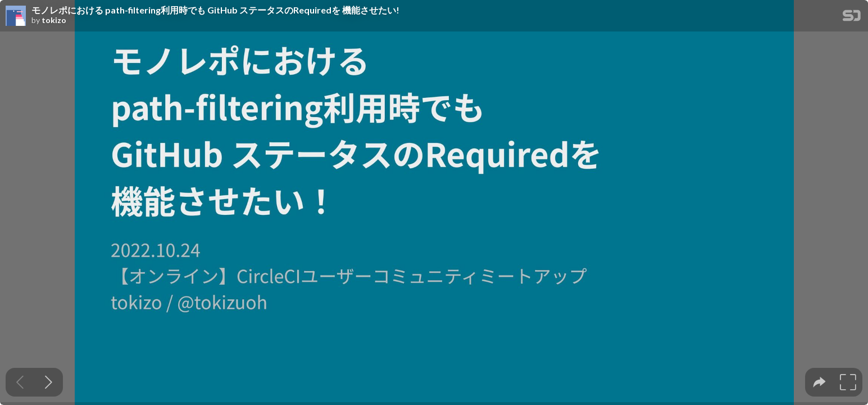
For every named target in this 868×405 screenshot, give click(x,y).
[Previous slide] (20, 382)
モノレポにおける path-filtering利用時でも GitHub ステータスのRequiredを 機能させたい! (215, 10)
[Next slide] (49, 382)
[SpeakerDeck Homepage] (852, 18)
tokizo (54, 20)
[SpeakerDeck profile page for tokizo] (16, 16)
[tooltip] (819, 382)
